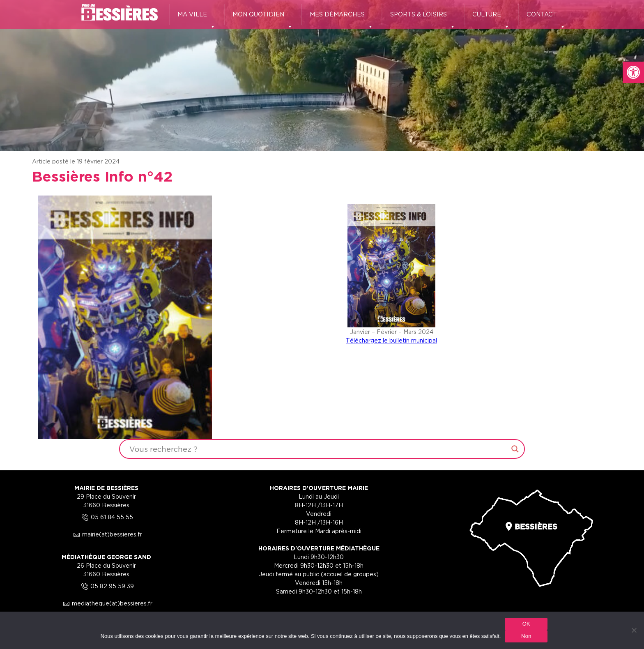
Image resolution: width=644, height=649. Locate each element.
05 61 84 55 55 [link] (106, 517)
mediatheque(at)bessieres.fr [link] (106, 603)
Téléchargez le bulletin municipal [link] (391, 340)
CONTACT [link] (546, 18)
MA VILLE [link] (197, 18)
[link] (633, 72)
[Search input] (318, 449)
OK (526, 624)
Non (526, 636)
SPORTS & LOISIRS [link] (423, 18)
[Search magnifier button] (515, 449)
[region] (322, 76)
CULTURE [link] (491, 18)
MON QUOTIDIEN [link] (263, 18)
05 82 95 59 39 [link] (106, 586)
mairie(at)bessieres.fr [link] (106, 534)
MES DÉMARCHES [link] (342, 18)
